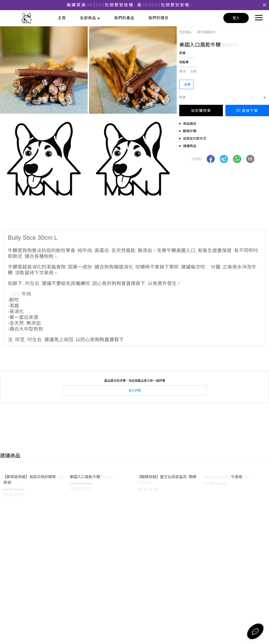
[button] (211, 159)
